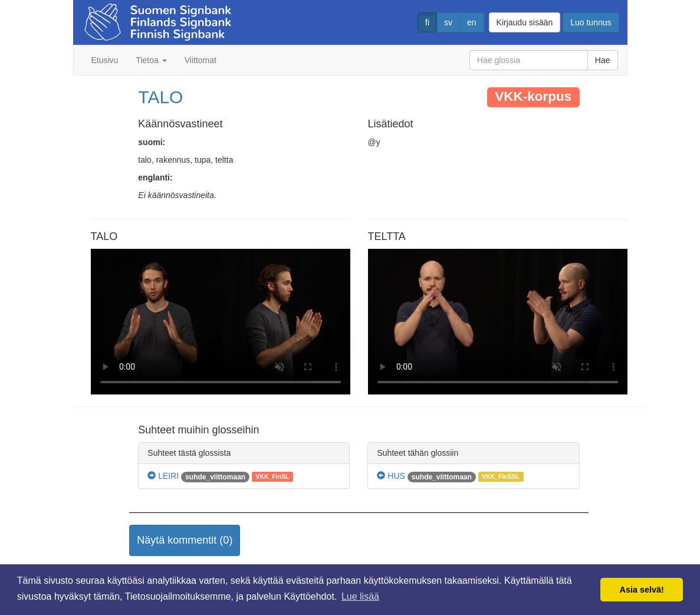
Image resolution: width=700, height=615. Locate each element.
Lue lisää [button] (360, 596)
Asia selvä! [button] (642, 590)
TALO (160, 97)
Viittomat (201, 60)
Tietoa (151, 60)
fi (427, 22)
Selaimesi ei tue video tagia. (221, 322)
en (472, 22)
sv (448, 22)
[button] (185, 541)
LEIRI (163, 476)
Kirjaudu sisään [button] (525, 22)
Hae (603, 60)
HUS (391, 476)
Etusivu (105, 60)
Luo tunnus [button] (591, 22)
